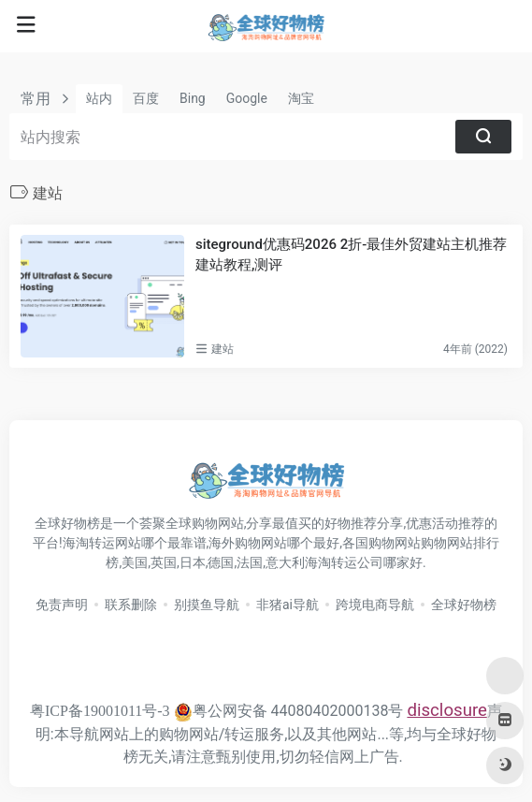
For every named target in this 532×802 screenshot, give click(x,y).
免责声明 (62, 605)
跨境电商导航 (375, 605)
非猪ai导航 (288, 605)
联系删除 (131, 605)
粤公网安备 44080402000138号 (289, 711)
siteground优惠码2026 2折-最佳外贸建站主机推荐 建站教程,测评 (351, 254)
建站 (223, 349)
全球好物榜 (464, 605)
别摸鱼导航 (207, 605)
